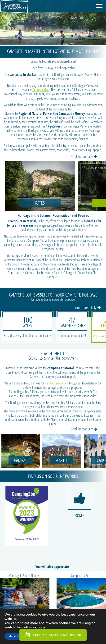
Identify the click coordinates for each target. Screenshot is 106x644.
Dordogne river (41, 90)
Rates (40, 203)
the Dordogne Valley (56, 383)
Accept (14, 636)
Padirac (21, 460)
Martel (62, 460)
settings (39, 627)
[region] (53, 23)
